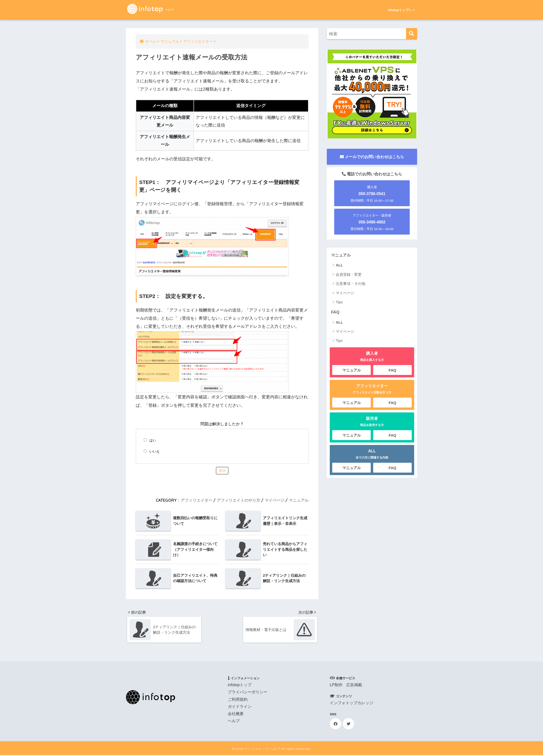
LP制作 (336, 686)
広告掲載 (354, 686)
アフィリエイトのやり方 (238, 500)
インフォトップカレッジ (351, 704)
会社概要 (236, 715)
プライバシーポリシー (248, 693)
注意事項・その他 (350, 284)
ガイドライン (240, 708)
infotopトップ (240, 686)
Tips (339, 302)
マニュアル (299, 500)
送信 (222, 470)
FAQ (335, 312)
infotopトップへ (401, 10)
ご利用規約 (238, 700)
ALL (339, 265)
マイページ (274, 500)
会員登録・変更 (349, 274)
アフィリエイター (196, 500)
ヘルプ (234, 722)
